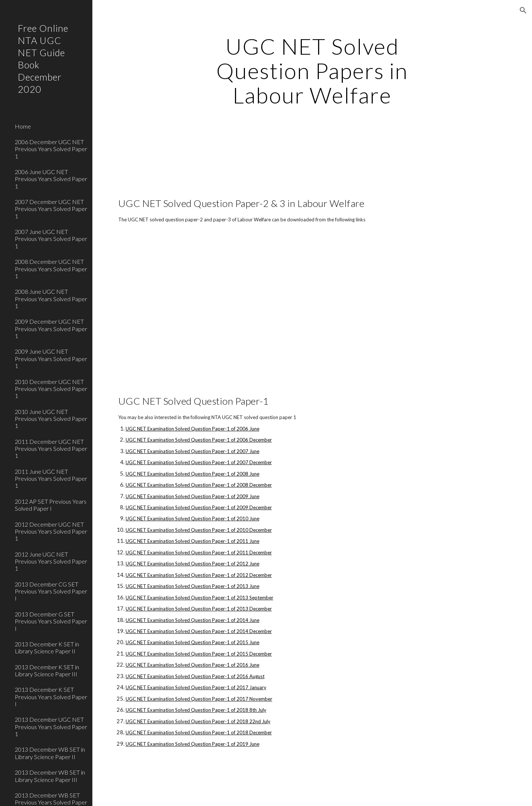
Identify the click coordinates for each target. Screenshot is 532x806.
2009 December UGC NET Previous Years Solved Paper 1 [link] (51, 329)
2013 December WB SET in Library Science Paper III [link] (50, 776)
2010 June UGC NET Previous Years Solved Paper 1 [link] (51, 419)
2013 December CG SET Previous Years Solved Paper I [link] (51, 591)
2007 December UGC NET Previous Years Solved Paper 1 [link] (51, 209)
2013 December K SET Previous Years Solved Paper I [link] (51, 697)
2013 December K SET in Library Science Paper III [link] (47, 670)
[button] (523, 10)
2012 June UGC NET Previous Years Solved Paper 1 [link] (51, 561)
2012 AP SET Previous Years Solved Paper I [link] (51, 505)
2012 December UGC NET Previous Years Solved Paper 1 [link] (51, 531)
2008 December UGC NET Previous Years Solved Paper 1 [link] (51, 269)
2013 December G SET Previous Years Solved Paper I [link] (51, 621)
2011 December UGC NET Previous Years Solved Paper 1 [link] (51, 449)
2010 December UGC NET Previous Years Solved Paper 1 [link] (51, 389)
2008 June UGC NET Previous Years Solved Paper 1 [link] (51, 299)
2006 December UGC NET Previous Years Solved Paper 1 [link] (51, 149)
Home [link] (23, 126)
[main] (312, 71)
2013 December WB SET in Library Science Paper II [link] (50, 753)
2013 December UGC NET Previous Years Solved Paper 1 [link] (51, 727)
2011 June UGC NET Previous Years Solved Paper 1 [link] (51, 479)
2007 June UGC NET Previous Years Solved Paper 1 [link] (51, 239)
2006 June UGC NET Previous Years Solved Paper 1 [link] (51, 179)
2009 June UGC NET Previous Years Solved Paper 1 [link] (51, 358)
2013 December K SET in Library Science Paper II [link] (47, 647)
